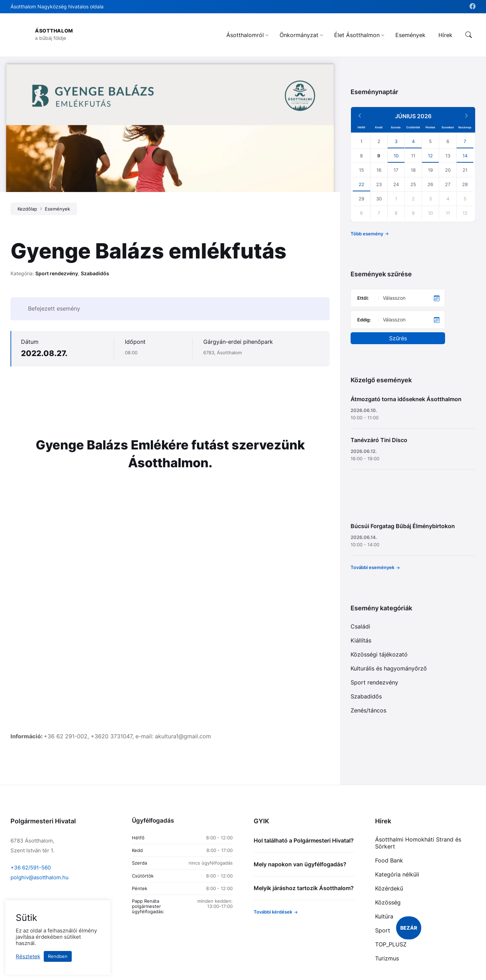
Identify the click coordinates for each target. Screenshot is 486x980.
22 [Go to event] (361, 184)
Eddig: (364, 320)
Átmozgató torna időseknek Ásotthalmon (406, 399)
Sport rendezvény (57, 273)
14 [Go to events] (465, 156)
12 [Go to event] (430, 156)
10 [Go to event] (396, 156)
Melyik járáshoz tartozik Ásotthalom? (304, 888)
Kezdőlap (27, 209)
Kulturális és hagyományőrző (389, 668)
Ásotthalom (54, 31)
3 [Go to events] (396, 141)
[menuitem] (245, 35)
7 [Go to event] (465, 141)
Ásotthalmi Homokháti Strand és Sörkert (418, 843)
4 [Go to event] (413, 141)
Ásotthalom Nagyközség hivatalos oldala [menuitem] (57, 6)
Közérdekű (389, 888)
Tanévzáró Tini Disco (379, 440)
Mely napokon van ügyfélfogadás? (300, 864)
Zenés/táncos (368, 710)
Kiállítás (361, 640)
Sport (383, 930)
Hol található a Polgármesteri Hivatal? (304, 840)
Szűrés (398, 338)
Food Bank (389, 860)
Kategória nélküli (397, 874)
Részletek (28, 957)
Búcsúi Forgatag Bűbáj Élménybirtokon (403, 526)
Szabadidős (95, 273)
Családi (360, 626)
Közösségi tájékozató (379, 654)
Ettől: (363, 298)
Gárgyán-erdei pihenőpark (238, 342)
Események (57, 209)
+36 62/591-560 (31, 868)
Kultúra (384, 916)
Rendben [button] (58, 956)
